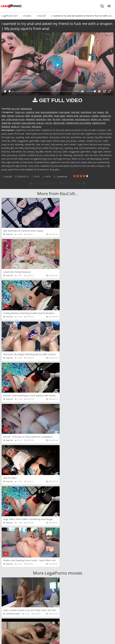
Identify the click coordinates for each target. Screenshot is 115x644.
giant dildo (48, 116)
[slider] (41, 91)
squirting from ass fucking (78, 123)
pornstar (16, 123)
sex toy (49, 123)
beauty (101, 112)
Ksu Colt (15, 109)
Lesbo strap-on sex (15, 119)
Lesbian (95, 116)
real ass (40, 123)
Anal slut (75, 112)
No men (56, 119)
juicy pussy (85, 116)
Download (60, 177)
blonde (11, 116)
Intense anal (72, 116)
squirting (30, 112)
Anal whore (86, 112)
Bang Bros (67, 490)
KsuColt (8, 177)
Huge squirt (60, 116)
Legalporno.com (12, 6)
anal (37, 112)
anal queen (65, 112)
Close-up (19, 116)
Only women (68, 119)
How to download (44, 627)
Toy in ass (25, 127)
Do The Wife (11, 490)
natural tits (41, 119)
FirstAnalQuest (12, 531)
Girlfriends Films (13, 449)
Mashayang (26, 109)
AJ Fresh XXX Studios (71, 531)
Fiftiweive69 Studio (14, 614)
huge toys (20, 112)
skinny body (59, 123)
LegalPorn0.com (24, 636)
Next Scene (72, 183)
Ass (95, 112)
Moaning (30, 119)
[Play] (5, 91)
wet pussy (36, 127)
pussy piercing (28, 123)
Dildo (27, 116)
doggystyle (36, 116)
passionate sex (82, 119)
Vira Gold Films (69, 573)
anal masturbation (49, 112)
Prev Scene (42, 183)
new (49, 119)
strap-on (15, 127)
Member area (23, 627)
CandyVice (11, 573)
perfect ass (96, 119)
